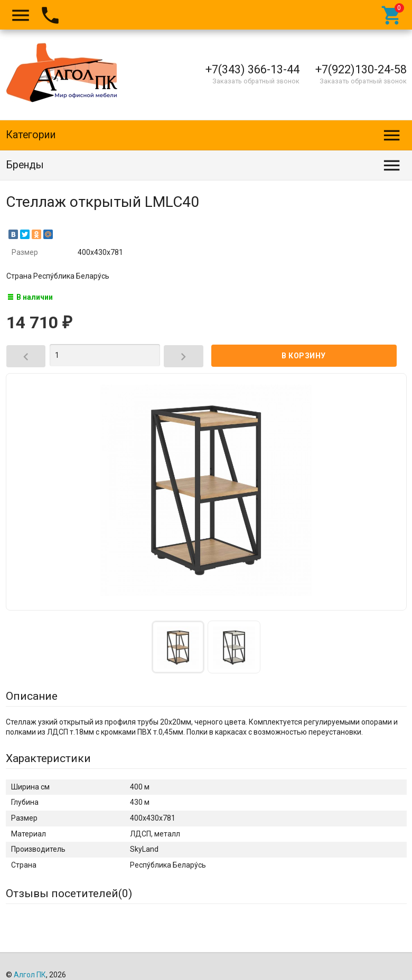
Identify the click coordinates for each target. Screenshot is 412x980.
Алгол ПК (30, 975)
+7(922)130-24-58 (361, 69)
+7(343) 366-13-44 (252, 69)
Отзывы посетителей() (69, 893)
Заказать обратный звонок (256, 81)
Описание (32, 696)
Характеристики (48, 758)
